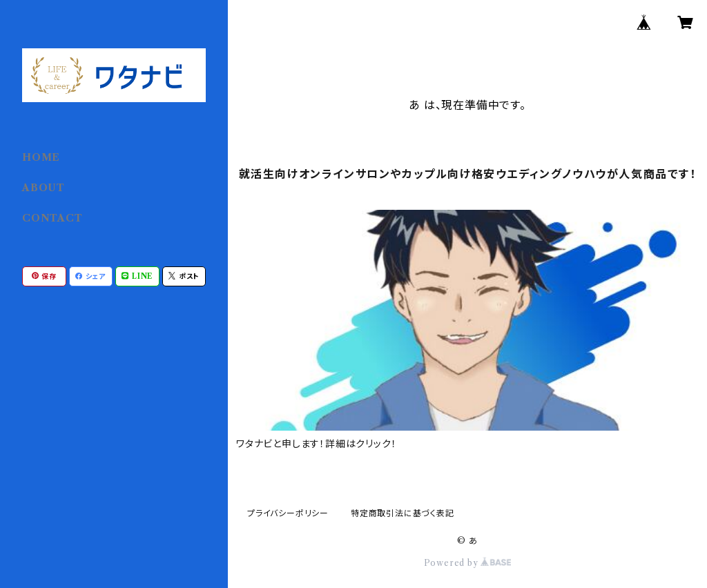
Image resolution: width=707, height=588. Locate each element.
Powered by (468, 563)
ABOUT (43, 188)
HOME (41, 157)
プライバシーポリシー (288, 513)
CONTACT (52, 218)
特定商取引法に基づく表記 (403, 513)
